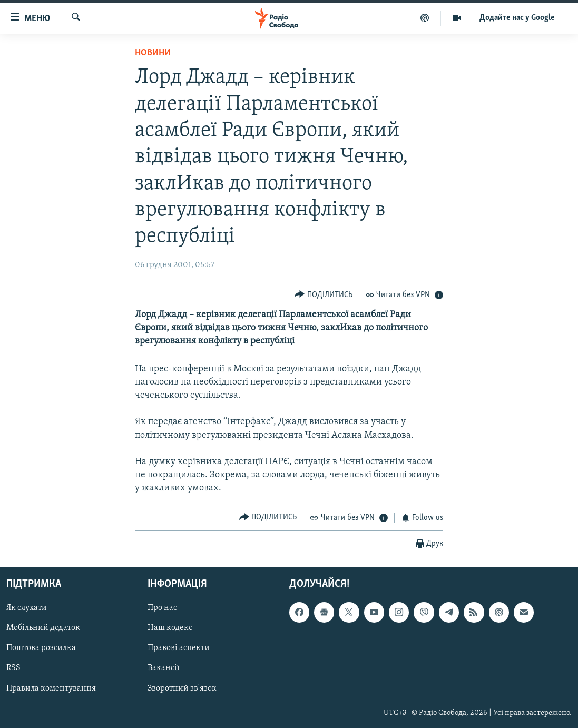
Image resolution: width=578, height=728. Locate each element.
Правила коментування (51, 688)
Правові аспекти (179, 648)
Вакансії (164, 668)
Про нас (162, 608)
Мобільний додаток (43, 628)
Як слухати (27, 608)
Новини (153, 53)
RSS (13, 668)
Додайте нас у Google (517, 18)
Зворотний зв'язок (182, 688)
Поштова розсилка (41, 648)
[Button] (324, 295)
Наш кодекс (170, 628)
